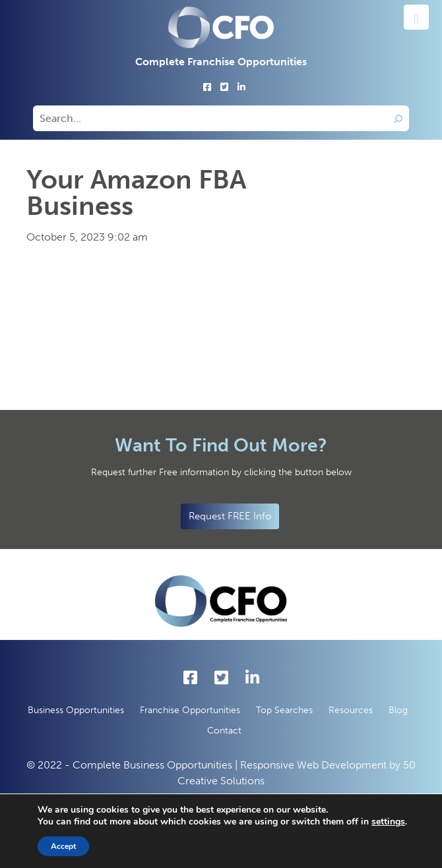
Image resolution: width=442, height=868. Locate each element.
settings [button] (388, 822)
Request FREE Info (230, 516)
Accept (63, 846)
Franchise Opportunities (190, 710)
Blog (398, 710)
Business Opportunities (76, 710)
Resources (351, 710)
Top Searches (284, 710)
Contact (224, 731)
